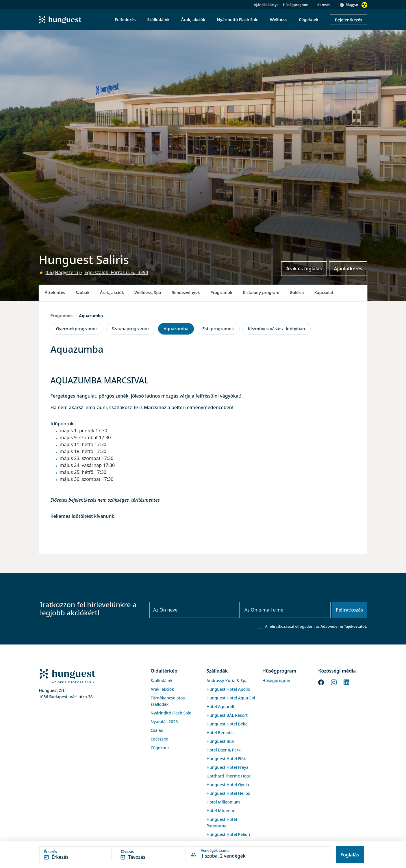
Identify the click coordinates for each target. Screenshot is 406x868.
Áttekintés (55, 292)
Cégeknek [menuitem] (309, 20)
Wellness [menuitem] (279, 20)
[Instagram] (334, 682)
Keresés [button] (324, 5)
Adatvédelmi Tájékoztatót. (344, 626)
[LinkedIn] (346, 682)
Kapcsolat (324, 292)
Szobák (82, 292)
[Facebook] (321, 682)
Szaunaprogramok (131, 328)
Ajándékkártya (266, 5)
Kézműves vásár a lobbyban (277, 328)
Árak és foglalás (304, 269)
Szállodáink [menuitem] (158, 20)
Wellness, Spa (148, 292)
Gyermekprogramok (77, 328)
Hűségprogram (296, 5)
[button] (112, 855)
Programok (221, 292)
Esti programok (218, 328)
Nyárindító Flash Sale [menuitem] (238, 20)
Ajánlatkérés (348, 269)
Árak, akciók (112, 292)
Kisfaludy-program (261, 292)
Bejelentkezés (349, 20)
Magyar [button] (352, 4)
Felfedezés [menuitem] (125, 20)
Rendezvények (186, 292)
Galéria (297, 292)
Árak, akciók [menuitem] (193, 20)
